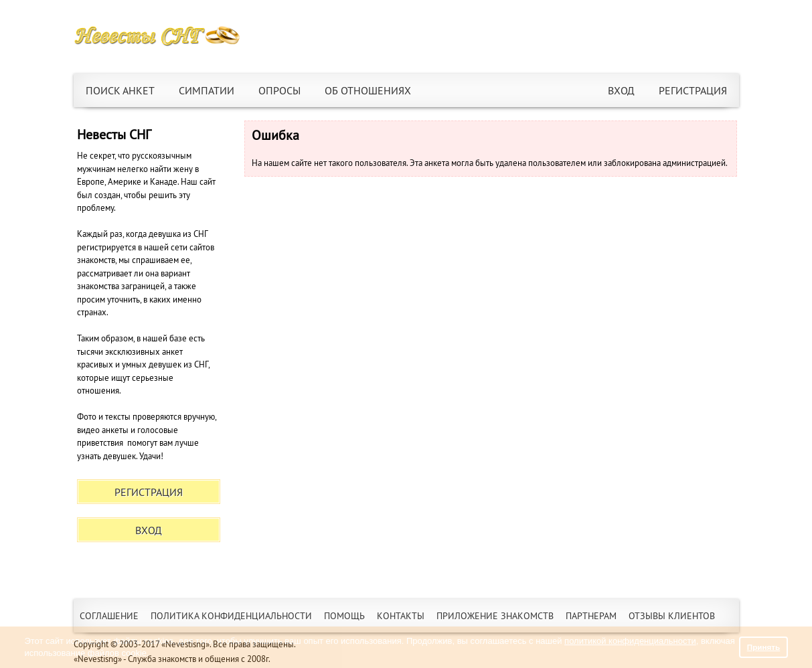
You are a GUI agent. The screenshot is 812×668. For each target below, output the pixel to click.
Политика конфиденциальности (231, 616)
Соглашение (109, 616)
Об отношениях (368, 90)
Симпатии (207, 90)
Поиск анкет (120, 90)
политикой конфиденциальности (630, 641)
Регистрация (693, 90)
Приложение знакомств (495, 616)
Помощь (344, 616)
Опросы (279, 90)
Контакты (401, 616)
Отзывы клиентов (672, 616)
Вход (621, 90)
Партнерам (591, 616)
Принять (764, 647)
